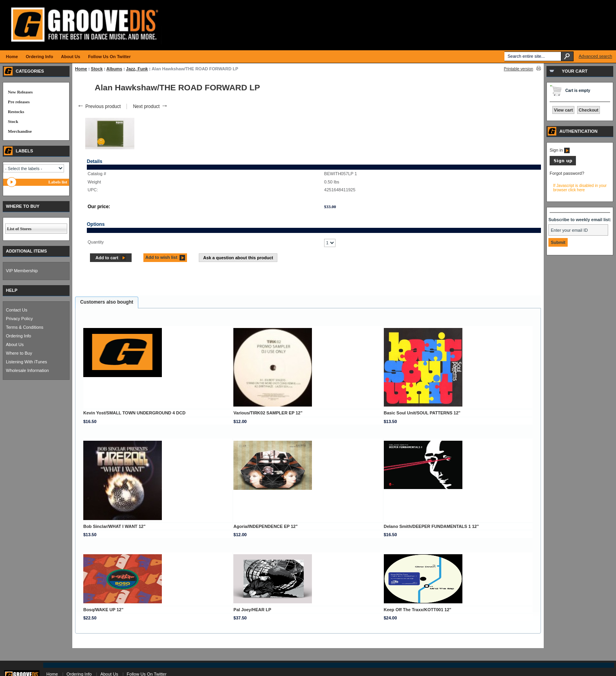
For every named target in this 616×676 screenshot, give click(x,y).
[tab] (107, 302)
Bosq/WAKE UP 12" (103, 610)
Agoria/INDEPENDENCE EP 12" (265, 526)
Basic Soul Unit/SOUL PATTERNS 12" (422, 413)
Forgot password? (567, 173)
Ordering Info (18, 336)
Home (81, 69)
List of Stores (19, 229)
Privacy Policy (19, 319)
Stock (97, 69)
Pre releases (19, 102)
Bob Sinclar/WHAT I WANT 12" (114, 526)
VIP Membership (22, 271)
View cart (563, 110)
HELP (12, 290)
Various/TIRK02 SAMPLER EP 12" (268, 413)
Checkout (588, 110)
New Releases (20, 92)
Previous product (99, 106)
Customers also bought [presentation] (107, 302)
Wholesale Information (27, 370)
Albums (114, 69)
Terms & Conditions (25, 327)
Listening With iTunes (27, 362)
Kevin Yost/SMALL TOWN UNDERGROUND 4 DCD (134, 413)
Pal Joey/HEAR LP (252, 610)
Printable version (519, 69)
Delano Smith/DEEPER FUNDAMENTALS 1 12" (431, 526)
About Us (15, 344)
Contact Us (16, 310)
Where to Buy (19, 353)
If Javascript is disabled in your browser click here (580, 188)
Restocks (16, 112)
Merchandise (20, 131)
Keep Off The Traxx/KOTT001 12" (418, 610)
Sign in (560, 150)
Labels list (58, 182)
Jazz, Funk (137, 69)
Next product (150, 106)
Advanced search (595, 56)
